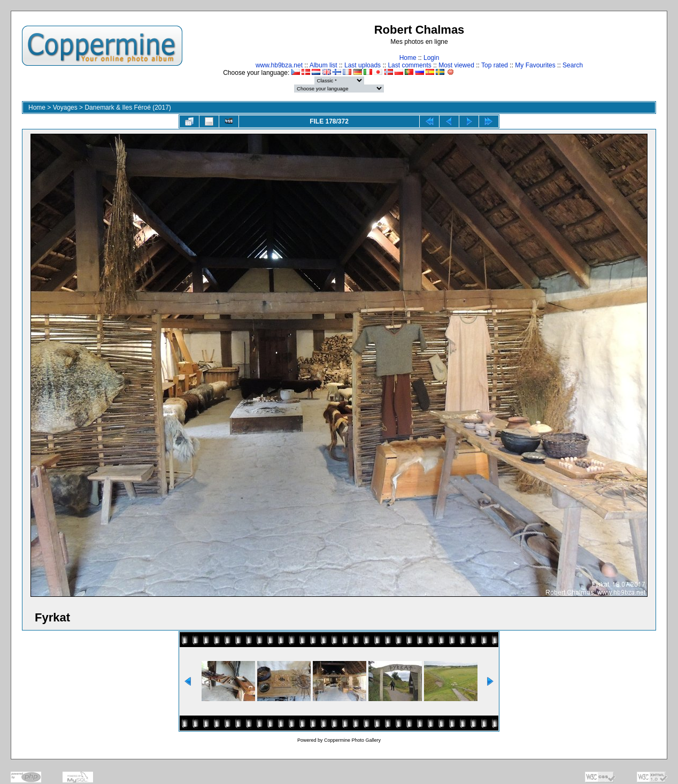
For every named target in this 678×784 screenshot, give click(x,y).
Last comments (409, 65)
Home (408, 58)
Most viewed (456, 65)
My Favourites (535, 65)
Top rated (495, 65)
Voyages (65, 107)
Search (573, 65)
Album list (323, 65)
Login (431, 58)
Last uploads (363, 65)
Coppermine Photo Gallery (352, 740)
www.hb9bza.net (279, 65)
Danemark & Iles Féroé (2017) (128, 107)
